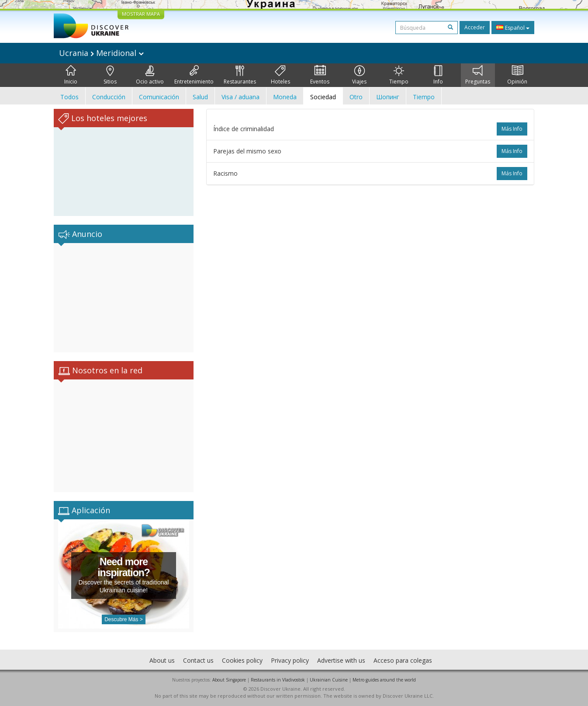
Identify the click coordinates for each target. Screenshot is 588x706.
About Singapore (229, 680)
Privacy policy (290, 660)
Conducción (109, 97)
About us (162, 660)
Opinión (517, 75)
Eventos (320, 75)
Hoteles (280, 75)
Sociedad (323, 97)
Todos (69, 97)
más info (512, 129)
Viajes (359, 75)
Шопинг (388, 97)
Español (513, 28)
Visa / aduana (240, 97)
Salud (200, 97)
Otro (356, 97)
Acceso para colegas (403, 660)
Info (438, 75)
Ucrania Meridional (101, 53)
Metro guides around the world (384, 680)
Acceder (475, 27)
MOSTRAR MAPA (141, 14)
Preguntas (478, 75)
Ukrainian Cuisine (329, 680)
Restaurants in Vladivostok (278, 680)
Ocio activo (150, 75)
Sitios (110, 75)
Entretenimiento (194, 75)
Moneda (285, 97)
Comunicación (159, 97)
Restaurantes (240, 75)
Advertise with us (341, 660)
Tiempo (399, 75)
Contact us (198, 660)
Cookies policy (242, 660)
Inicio (71, 75)
